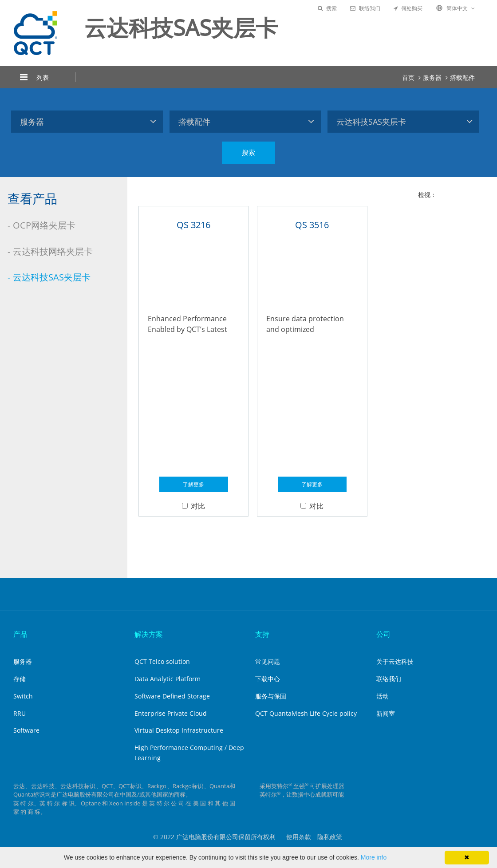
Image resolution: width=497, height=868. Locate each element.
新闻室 (386, 713)
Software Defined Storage (172, 696)
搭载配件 (462, 77)
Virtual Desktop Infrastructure (179, 730)
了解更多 (193, 484)
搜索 (327, 8)
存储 (20, 679)
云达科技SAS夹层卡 (52, 277)
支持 (262, 634)
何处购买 (408, 8)
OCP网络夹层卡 (44, 225)
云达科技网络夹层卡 (53, 251)
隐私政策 (330, 837)
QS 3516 (312, 225)
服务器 (432, 77)
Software (26, 730)
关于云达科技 (395, 661)
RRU (20, 713)
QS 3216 (193, 225)
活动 (383, 696)
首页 (408, 77)
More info (374, 857)
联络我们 (365, 8)
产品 (20, 634)
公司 (383, 634)
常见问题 (268, 661)
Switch (23, 696)
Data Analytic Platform (168, 679)
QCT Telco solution (162, 661)
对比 (193, 506)
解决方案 (149, 634)
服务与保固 (271, 696)
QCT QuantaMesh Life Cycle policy (306, 713)
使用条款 (299, 837)
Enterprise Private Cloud (171, 713)
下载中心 (268, 679)
